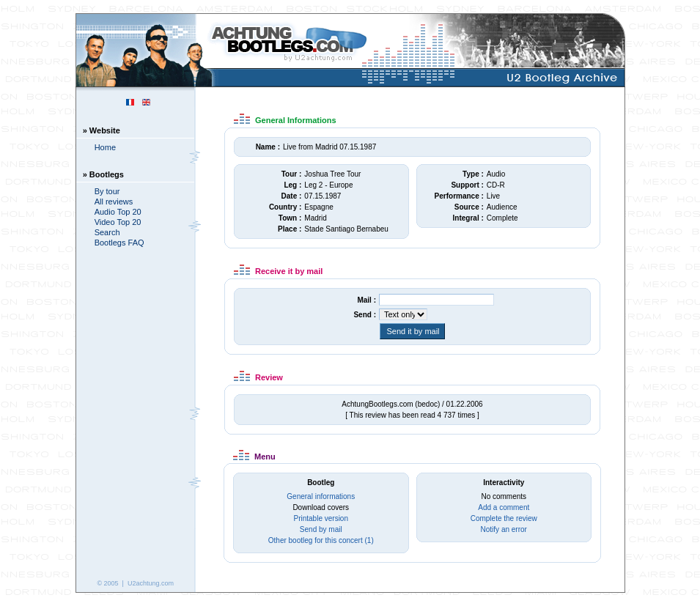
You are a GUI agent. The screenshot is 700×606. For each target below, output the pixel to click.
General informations (321, 496)
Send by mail (321, 529)
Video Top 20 (118, 222)
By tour (107, 191)
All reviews (114, 202)
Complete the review (504, 518)
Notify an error (504, 529)
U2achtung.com (151, 583)
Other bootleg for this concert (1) (321, 540)
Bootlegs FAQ (119, 243)
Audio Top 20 (118, 212)
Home (105, 147)
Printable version (321, 518)
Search (107, 232)
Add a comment (504, 507)
